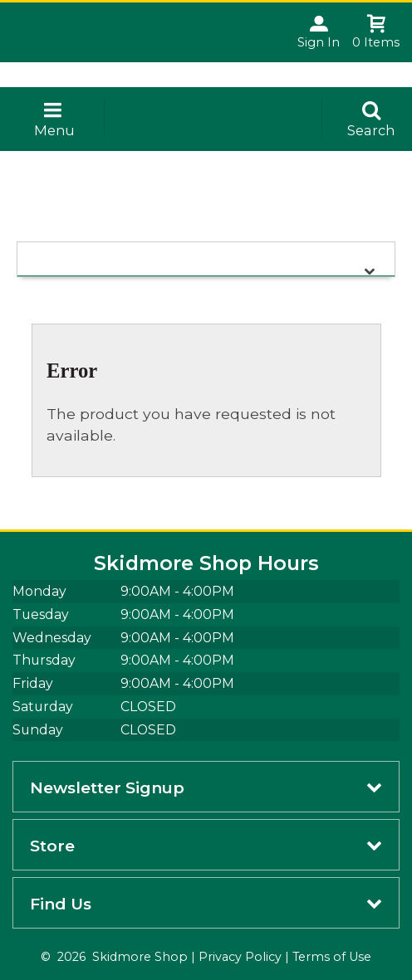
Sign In (319, 42)
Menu (54, 130)
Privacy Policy (240, 957)
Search (371, 130)
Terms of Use (332, 957)
